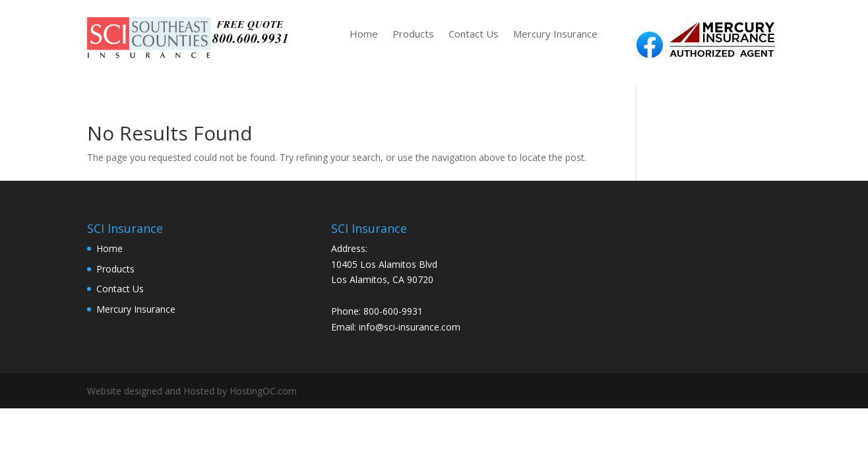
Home (364, 35)
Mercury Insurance (555, 35)
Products (413, 35)
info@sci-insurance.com (410, 327)
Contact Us (474, 35)
